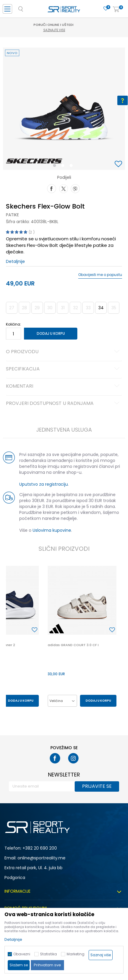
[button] (119, 164)
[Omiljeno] (106, 9)
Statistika (48, 954)
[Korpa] (116, 10)
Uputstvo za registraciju (44, 484)
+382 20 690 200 (40, 848)
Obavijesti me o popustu (100, 275)
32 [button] (76, 308)
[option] (64, 109)
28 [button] (24, 308)
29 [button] (37, 308)
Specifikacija (64, 369)
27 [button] (12, 308)
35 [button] (114, 308)
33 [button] (88, 308)
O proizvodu (64, 352)
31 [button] (63, 308)
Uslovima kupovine (52, 530)
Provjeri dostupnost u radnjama (64, 404)
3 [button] (72, 167)
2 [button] (64, 167)
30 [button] (50, 308)
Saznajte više (65, 30)
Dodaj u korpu (51, 333)
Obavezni (22, 954)
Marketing (76, 954)
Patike (12, 215)
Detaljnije (15, 261)
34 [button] (101, 308)
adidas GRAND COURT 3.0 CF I (73, 645)
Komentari (64, 386)
